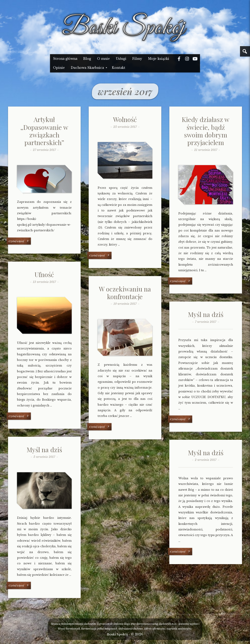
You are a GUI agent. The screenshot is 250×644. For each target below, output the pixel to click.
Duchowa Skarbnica (87, 68)
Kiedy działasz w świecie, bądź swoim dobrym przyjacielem (206, 131)
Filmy (137, 59)
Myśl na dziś (206, 314)
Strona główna (65, 59)
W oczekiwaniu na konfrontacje (125, 293)
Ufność (44, 274)
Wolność (125, 119)
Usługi (121, 59)
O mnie (103, 59)
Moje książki (159, 59)
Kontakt (119, 68)
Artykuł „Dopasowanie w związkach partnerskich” (44, 131)
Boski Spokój (117, 634)
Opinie (59, 68)
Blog (87, 59)
